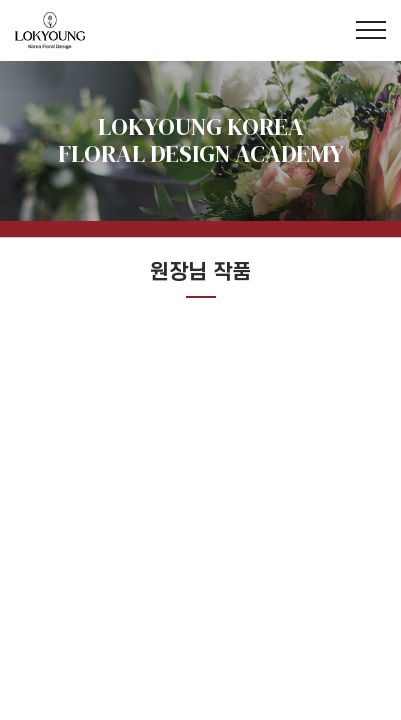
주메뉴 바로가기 (0, 0)
